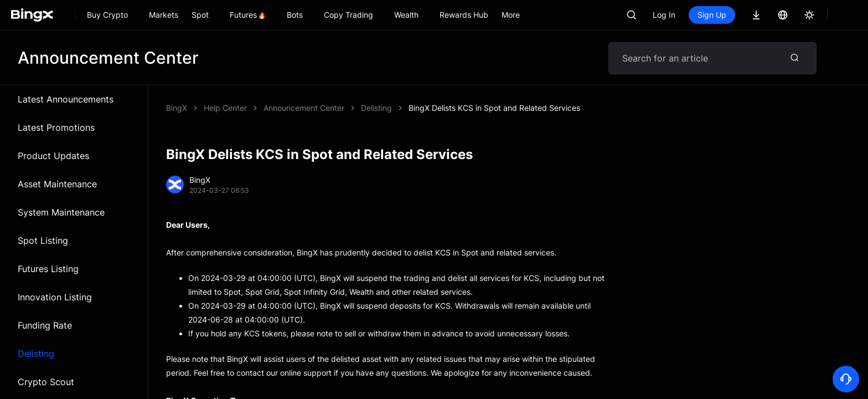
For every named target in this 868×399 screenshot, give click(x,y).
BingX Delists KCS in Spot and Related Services (349, 108)
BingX (177, 108)
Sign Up (712, 15)
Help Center (225, 108)
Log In (664, 15)
